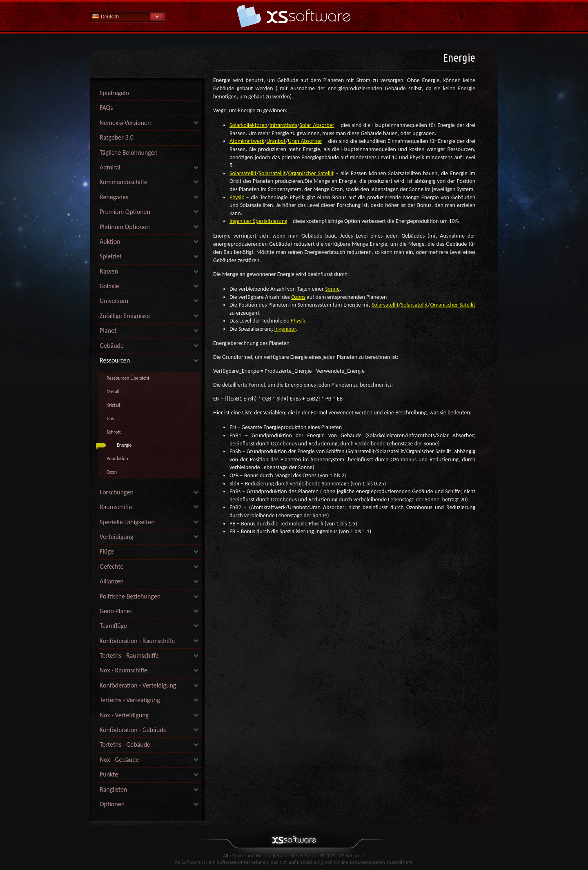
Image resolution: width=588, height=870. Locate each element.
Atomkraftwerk (247, 141)
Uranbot (276, 141)
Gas (110, 418)
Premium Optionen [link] (125, 212)
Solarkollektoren (248, 125)
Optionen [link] (112, 804)
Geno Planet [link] (116, 611)
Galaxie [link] (109, 286)
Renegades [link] (114, 197)
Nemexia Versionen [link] (125, 123)
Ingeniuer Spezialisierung (258, 221)
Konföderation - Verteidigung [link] (138, 685)
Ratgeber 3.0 (117, 137)
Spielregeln (114, 93)
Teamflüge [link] (113, 626)
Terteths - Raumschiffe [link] (129, 655)
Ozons (298, 297)
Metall (113, 392)
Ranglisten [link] (113, 789)
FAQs (106, 108)
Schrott (114, 432)
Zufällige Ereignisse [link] (125, 316)
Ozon (112, 472)
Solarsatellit (243, 173)
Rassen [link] (109, 271)
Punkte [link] (109, 774)
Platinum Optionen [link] (125, 227)
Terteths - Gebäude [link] (125, 744)
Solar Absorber (317, 125)
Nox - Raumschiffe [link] (124, 670)
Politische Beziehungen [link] (130, 596)
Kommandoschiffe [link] (124, 182)
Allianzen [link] (112, 581)
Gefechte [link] (112, 566)
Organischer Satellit (311, 173)
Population (117, 458)
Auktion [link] (110, 241)
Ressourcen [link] (115, 360)
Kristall (113, 405)
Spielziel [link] (110, 256)
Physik (237, 197)
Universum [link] (114, 301)
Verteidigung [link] (117, 537)
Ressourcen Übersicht (128, 378)
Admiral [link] (110, 167)
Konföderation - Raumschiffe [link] (137, 641)
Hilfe (294, 16)
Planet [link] (108, 330)
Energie (124, 445)
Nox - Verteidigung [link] (124, 715)
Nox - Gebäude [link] (119, 760)
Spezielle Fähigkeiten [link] (127, 522)
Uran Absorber (305, 141)
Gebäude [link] (112, 346)
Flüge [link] (107, 551)
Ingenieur (285, 329)
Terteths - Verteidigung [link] (130, 700)
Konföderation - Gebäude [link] (133, 730)
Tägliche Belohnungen (129, 152)
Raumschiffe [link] (116, 507)
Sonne (332, 289)
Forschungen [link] (117, 492)
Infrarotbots (283, 125)
